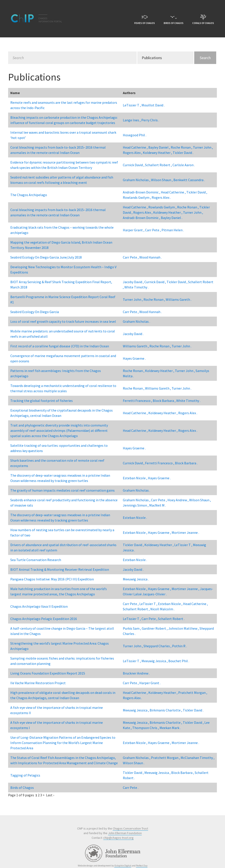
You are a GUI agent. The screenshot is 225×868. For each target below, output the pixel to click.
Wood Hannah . (151, 257)
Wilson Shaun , (162, 180)
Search (205, 58)
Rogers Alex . (161, 197)
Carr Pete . (131, 788)
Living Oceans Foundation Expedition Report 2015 (48, 673)
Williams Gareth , (136, 346)
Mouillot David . (153, 105)
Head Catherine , (136, 147)
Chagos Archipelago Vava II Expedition (39, 606)
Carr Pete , (153, 230)
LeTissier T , (132, 105)
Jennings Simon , (136, 505)
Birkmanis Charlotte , (166, 710)
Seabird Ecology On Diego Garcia (35, 312)
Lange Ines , (132, 120)
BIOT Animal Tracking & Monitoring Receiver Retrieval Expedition (60, 569)
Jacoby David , (134, 282)
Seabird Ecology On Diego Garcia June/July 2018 (46, 257)
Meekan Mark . (170, 728)
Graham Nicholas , (137, 180)
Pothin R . (179, 646)
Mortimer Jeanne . (185, 532)
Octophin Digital (123, 866)
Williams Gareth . (179, 299)
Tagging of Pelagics (25, 775)
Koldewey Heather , (158, 153)
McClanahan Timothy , (198, 758)
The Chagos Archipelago (29, 195)
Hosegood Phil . (135, 135)
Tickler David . (183, 153)
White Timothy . (136, 287)
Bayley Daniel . (172, 218)
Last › (50, 795)
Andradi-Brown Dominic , (142, 192)
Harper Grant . (150, 683)
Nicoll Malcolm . (162, 609)
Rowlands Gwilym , (137, 197)
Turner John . (181, 346)
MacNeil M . (158, 505)
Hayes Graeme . (134, 358)
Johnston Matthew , (184, 628)
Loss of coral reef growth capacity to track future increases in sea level (63, 321)
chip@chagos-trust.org (118, 838)
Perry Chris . (150, 120)
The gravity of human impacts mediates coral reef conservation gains (63, 490)
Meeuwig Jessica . (136, 579)
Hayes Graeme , (160, 532)
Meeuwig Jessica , (155, 661)
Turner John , (203, 147)
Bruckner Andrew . (136, 673)
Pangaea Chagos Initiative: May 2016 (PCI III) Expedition (52, 579)
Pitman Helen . (173, 230)
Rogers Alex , (133, 153)
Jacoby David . (133, 334)
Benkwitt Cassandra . (189, 180)
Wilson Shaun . (134, 763)
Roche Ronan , (182, 147)
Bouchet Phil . (179, 661)
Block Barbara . (186, 463)
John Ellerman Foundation (125, 833)
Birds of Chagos (22, 788)
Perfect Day (142, 866)
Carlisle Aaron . (184, 165)
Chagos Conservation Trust (130, 828)
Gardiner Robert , (155, 628)
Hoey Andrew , (178, 500)
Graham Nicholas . (136, 321)
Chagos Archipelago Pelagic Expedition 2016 (44, 619)
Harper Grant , (134, 230)
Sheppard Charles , (158, 646)
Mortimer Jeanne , (186, 589)
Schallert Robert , (159, 165)
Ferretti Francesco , (138, 401)
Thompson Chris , (146, 728)
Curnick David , (134, 165)
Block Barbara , (164, 401)
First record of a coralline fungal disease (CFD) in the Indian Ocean (60, 346)
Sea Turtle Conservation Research (36, 560)
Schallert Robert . (171, 619)
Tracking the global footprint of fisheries (42, 401)
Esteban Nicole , (135, 478)
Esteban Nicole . (135, 518)
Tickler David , (197, 192)
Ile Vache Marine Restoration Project (38, 683)
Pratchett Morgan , (193, 693)
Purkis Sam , (132, 628)
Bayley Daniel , (160, 147)
